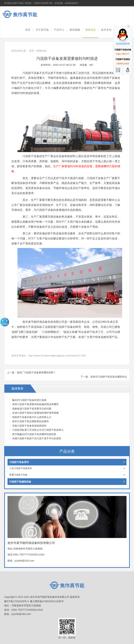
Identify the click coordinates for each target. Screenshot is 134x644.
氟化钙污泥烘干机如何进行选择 (29, 400)
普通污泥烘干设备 (67, 475)
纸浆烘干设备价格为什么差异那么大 (32, 417)
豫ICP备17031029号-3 (16, 601)
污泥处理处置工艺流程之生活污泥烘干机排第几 (38, 430)
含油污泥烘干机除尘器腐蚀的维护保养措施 (35, 413)
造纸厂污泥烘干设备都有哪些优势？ (36, 372)
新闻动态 (91, 30)
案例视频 (75, 30)
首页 (28, 30)
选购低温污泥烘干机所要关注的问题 (32, 409)
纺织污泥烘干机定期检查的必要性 (31, 421)
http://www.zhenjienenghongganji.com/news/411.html (57, 356)
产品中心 (59, 30)
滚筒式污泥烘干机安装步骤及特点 (109, 377)
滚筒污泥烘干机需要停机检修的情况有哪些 (35, 404)
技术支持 (106, 30)
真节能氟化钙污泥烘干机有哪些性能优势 (34, 434)
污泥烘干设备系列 (67, 462)
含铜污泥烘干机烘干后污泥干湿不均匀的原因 (37, 438)
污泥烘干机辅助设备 (67, 482)
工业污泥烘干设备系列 (67, 468)
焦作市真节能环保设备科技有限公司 (23, 14)
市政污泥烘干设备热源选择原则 (29, 426)
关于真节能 (42, 30)
